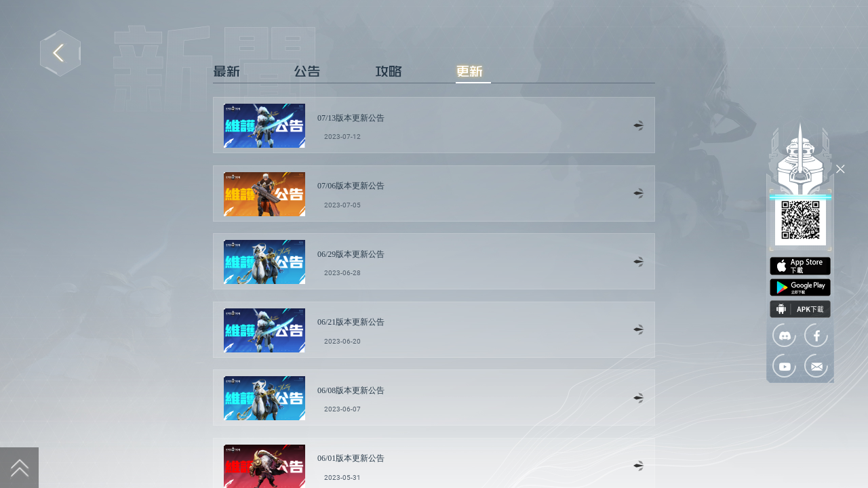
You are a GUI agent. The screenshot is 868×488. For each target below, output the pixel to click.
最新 (226, 71)
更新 (469, 71)
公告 (307, 71)
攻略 (389, 71)
